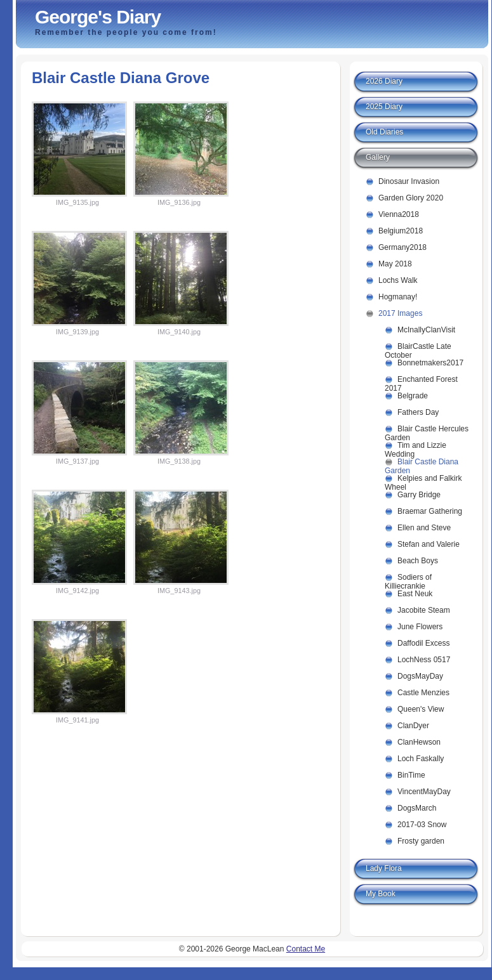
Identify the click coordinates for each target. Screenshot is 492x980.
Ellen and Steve (424, 528)
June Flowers (420, 627)
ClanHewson (419, 742)
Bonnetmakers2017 (430, 363)
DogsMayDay (420, 676)
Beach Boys (418, 561)
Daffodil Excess (423, 643)
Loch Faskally (421, 759)
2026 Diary (384, 81)
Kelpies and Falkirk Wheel (423, 480)
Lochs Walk (398, 280)
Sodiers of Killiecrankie (408, 579)
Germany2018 (402, 247)
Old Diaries (384, 132)
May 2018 (395, 264)
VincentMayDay (424, 792)
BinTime (411, 775)
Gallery (378, 157)
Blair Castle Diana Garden (422, 464)
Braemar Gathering (430, 511)
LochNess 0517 (424, 660)
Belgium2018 (401, 231)
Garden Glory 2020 (411, 198)
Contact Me (306, 949)
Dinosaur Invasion (409, 181)
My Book (381, 894)
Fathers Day (418, 412)
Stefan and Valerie (429, 544)
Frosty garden (421, 841)
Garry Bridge (419, 495)
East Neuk (415, 594)
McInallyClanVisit (426, 330)
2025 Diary (384, 107)
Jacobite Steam (424, 610)
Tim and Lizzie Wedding (416, 448)
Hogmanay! (398, 297)
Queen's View (421, 709)
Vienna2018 (399, 214)
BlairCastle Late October (418, 349)
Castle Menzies (423, 693)
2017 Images (400, 313)
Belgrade (413, 396)
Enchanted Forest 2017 (421, 382)
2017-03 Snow (422, 825)
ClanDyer (413, 726)
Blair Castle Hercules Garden (427, 431)
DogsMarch (417, 808)
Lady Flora (384, 868)
